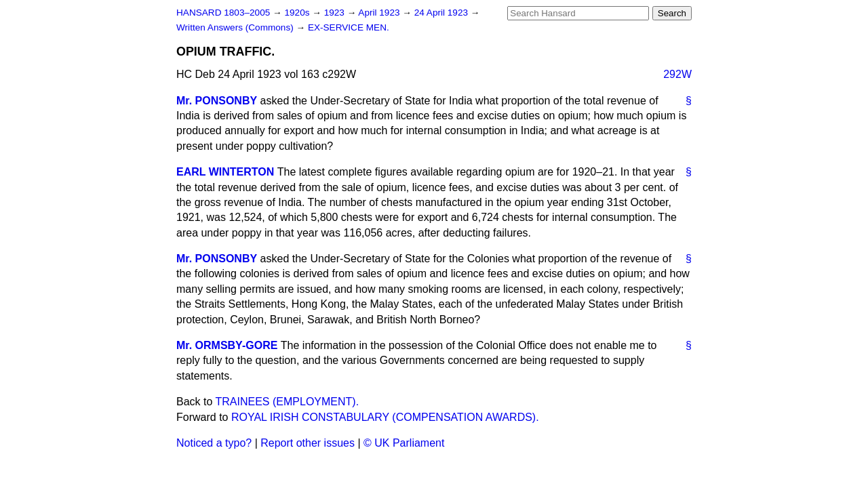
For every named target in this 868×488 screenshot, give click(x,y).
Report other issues (308, 443)
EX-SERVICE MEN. (349, 27)
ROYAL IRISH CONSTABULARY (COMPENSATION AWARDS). (385, 417)
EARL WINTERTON (225, 172)
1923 (336, 13)
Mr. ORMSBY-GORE (227, 345)
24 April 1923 (442, 13)
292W (677, 74)
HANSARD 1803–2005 (223, 13)
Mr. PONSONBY (217, 101)
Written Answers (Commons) (236, 27)
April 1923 (380, 13)
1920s (298, 13)
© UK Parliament (404, 443)
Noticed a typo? (214, 443)
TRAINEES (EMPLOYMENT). (288, 402)
